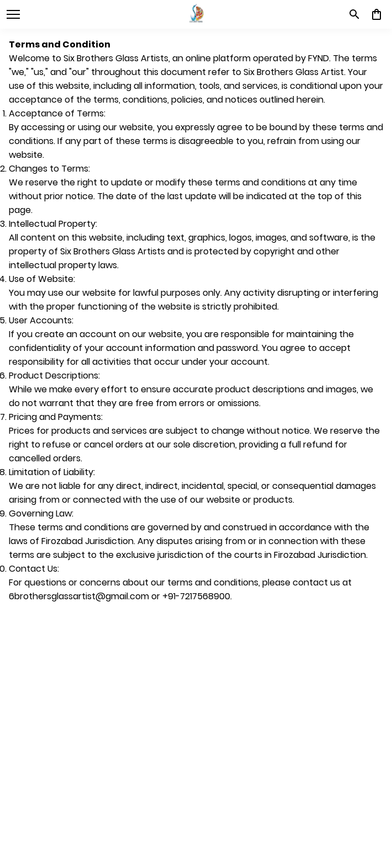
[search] (354, 14)
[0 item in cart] (377, 14)
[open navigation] (13, 14)
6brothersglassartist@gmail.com (79, 596)
